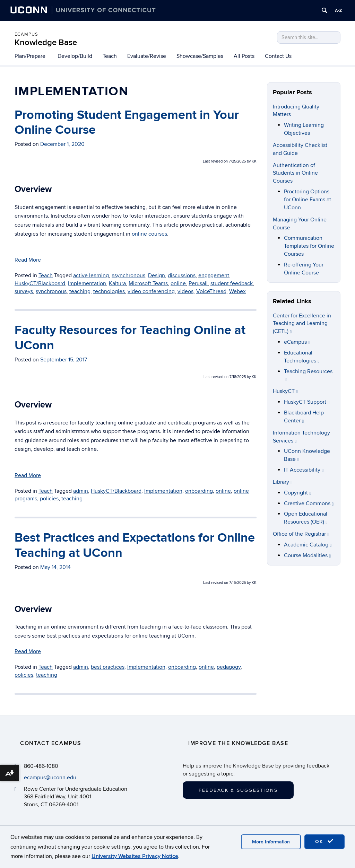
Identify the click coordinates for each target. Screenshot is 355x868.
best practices (108, 667)
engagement (214, 275)
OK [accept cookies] (324, 841)
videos (185, 291)
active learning (91, 275)
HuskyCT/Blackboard (40, 283)
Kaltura (117, 283)
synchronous (51, 291)
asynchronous (128, 275)
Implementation (87, 283)
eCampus (26, 34)
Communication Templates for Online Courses (309, 246)
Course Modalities (308, 555)
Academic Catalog (308, 545)
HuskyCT (285, 391)
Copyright (298, 493)
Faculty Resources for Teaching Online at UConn (130, 338)
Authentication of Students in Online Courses (295, 173)
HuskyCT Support (307, 402)
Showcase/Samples (200, 56)
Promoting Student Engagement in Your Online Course (127, 122)
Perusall (198, 283)
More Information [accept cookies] (271, 842)
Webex (237, 291)
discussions (182, 275)
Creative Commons (309, 503)
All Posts (244, 56)
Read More (28, 260)
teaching (80, 291)
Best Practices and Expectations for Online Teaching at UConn (135, 545)
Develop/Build (75, 56)
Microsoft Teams (148, 283)
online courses (149, 234)
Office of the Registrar (301, 534)
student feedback (232, 283)
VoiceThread (211, 291)
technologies (109, 291)
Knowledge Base (46, 42)
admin (81, 491)
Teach (110, 56)
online (178, 283)
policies (49, 499)
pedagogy (229, 667)
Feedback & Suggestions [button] (238, 790)
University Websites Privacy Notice (135, 856)
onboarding (199, 491)
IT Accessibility (304, 470)
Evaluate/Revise (147, 56)
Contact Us (278, 56)
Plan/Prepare (30, 56)
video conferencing (151, 291)
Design (157, 275)
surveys (24, 291)
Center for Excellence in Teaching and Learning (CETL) (302, 324)
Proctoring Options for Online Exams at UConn (308, 200)
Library (283, 482)
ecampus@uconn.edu (50, 778)
